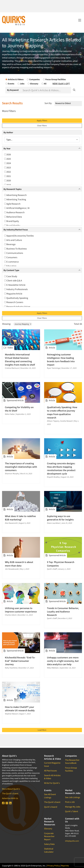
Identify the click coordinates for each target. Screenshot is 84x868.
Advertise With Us (10, 798)
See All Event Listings (50, 796)
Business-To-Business (15, 249)
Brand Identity (12, 225)
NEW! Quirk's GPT (61, 84)
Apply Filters (42, 120)
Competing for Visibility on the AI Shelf (19, 409)
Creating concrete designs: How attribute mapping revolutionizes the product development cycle (61, 469)
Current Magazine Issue (52, 764)
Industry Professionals (16, 289)
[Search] (47, 90)
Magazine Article (13, 294)
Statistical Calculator (49, 850)
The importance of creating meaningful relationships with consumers (21, 467)
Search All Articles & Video (52, 777)
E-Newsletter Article (15, 285)
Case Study (11, 276)
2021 (8, 176)
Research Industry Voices (17, 307)
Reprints (65, 866)
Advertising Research (15, 195)
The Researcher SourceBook (72, 761)
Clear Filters (42, 126)
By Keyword (13, 90)
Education (10, 266)
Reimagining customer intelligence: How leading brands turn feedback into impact (61, 360)
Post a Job (70, 802)
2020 (8, 180)
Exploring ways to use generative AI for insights (60, 518)
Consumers (11, 257)
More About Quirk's (11, 789)
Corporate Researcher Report (49, 836)
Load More (42, 730)
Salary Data (49, 844)
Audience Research (14, 212)
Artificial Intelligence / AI (17, 208)
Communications (14, 253)
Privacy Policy (54, 866)
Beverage (10, 244)
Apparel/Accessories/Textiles (19, 236)
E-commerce (11, 262)
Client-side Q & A (13, 281)
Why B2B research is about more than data (19, 564)
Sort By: (48, 103)
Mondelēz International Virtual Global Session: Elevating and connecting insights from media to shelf (20, 360)
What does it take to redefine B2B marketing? (20, 518)
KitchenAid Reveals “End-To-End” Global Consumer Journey (20, 661)
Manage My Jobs (73, 807)
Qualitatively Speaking (16, 298)
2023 (8, 168)
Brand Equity (12, 221)
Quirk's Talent (72, 811)
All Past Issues (50, 771)
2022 (8, 172)
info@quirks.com (72, 841)
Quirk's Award (51, 807)
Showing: (7, 324)
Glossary (48, 828)
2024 (8, 163)
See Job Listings (73, 797)
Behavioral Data (13, 217)
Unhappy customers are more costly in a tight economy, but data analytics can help (63, 661)
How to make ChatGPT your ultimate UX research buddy (20, 709)
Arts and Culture (13, 240)
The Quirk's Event (10, 793)
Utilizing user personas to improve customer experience (21, 610)
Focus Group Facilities (71, 769)
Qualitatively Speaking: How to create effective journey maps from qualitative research (62, 412)
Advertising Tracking (15, 199)
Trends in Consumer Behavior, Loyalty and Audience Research (63, 612)
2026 (8, 154)
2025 (8, 159)
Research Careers (14, 302)
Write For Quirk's (52, 783)
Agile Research (12, 204)
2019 (8, 185)
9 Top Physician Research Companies (61, 564)
